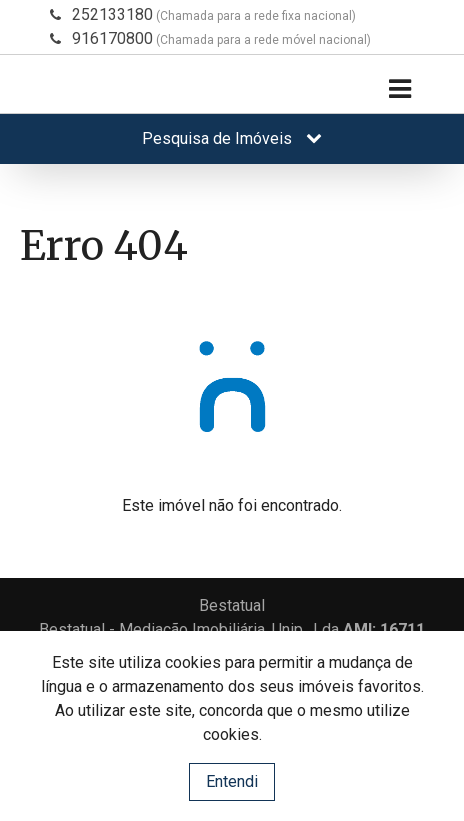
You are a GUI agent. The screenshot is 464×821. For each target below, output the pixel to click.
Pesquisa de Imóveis (232, 138)
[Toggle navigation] (399, 89)
